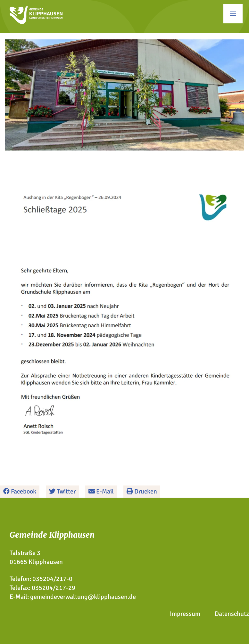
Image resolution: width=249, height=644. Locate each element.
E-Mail (101, 491)
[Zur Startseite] (36, 22)
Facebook (20, 491)
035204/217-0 (52, 579)
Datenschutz (232, 614)
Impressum (185, 614)
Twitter (62, 491)
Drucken (142, 491)
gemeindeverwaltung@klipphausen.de (83, 597)
